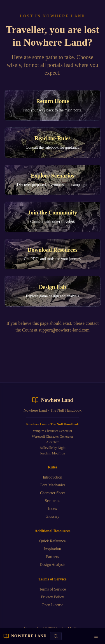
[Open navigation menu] (96, 636)
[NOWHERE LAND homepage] (25, 636)
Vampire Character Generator (53, 431)
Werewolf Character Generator (53, 437)
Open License (53, 605)
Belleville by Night (52, 448)
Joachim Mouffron (53, 453)
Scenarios (52, 501)
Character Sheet (53, 493)
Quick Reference (52, 541)
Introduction (53, 477)
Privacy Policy (52, 597)
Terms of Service (53, 589)
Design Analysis (53, 565)
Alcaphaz (53, 442)
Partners (53, 557)
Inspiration (53, 549)
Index (53, 509)
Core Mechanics (53, 485)
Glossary (53, 516)
